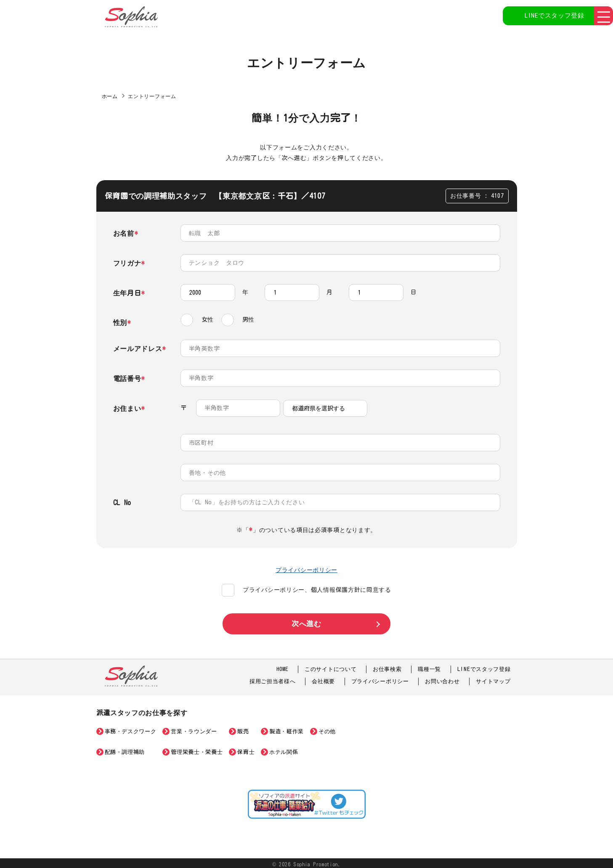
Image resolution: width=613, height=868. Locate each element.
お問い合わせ (442, 679)
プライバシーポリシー (306, 567)
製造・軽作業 (287, 729)
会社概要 (323, 679)
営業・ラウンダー (194, 729)
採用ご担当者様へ (273, 679)
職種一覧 (429, 667)
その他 (327, 729)
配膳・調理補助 (125, 750)
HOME (282, 667)
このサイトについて (330, 667)
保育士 (246, 750)
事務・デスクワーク (131, 729)
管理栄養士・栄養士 (197, 750)
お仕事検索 (387, 667)
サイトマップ (493, 679)
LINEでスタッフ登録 (546, 17)
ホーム (110, 96)
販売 (243, 729)
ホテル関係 (284, 750)
